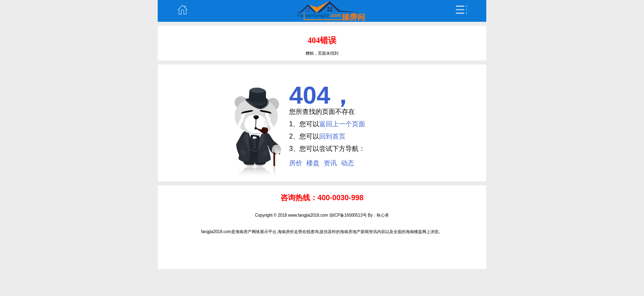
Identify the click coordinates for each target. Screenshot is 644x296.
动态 (347, 163)
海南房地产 (350, 232)
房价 (296, 163)
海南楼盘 (414, 232)
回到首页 (332, 136)
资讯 (330, 163)
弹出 (462, 10)
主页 (182, 10)
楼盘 (313, 163)
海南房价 (286, 232)
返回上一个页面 (342, 124)
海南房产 (244, 232)
